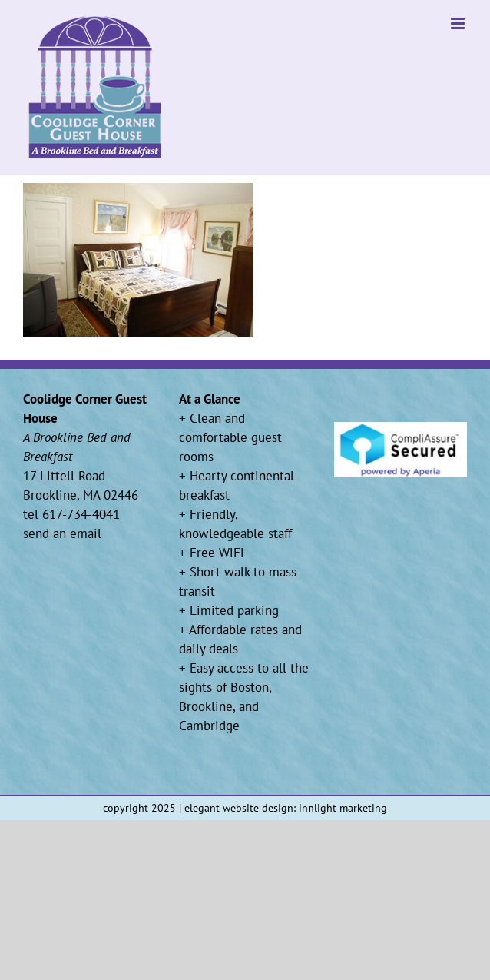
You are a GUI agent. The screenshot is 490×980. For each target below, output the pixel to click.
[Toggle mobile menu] (459, 23)
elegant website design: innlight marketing (286, 808)
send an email (62, 533)
